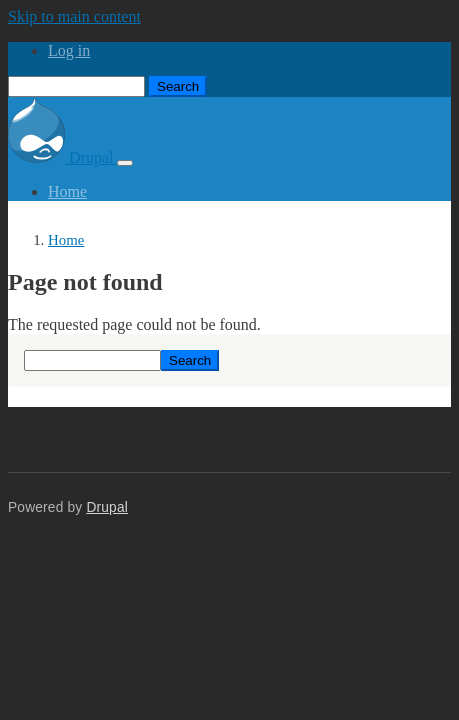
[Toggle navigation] (125, 163)
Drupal (62, 157)
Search (178, 86)
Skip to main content (74, 16)
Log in (69, 50)
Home (67, 191)
